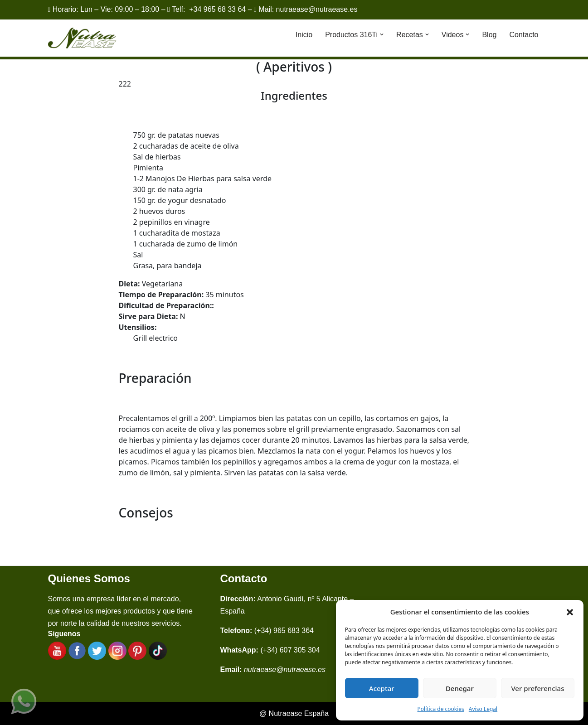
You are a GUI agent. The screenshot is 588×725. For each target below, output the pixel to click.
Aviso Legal (483, 709)
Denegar (460, 688)
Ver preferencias (537, 688)
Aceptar (382, 688)
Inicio (304, 35)
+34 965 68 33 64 (217, 9)
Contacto (524, 35)
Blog (489, 35)
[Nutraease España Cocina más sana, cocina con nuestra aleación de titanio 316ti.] (82, 38)
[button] (570, 612)
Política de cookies (441, 709)
